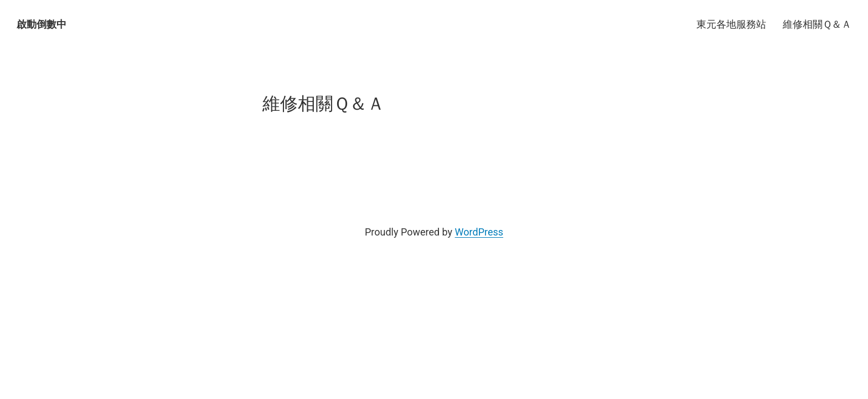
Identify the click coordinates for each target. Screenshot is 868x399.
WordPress (479, 232)
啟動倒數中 (42, 24)
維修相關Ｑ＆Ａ (817, 24)
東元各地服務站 (731, 24)
